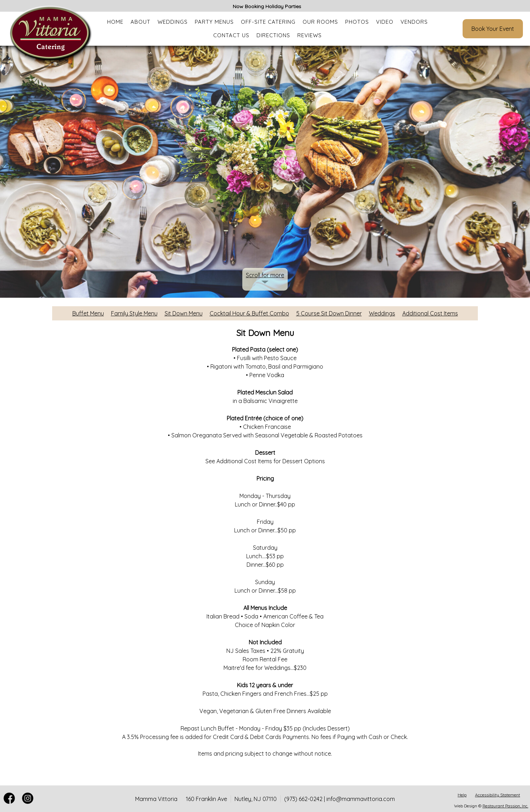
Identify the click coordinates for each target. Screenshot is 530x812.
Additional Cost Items (430, 313)
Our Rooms (320, 22)
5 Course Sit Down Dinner (329, 313)
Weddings (173, 22)
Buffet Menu (88, 313)
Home (115, 22)
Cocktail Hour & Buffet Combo (249, 313)
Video (385, 22)
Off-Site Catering (268, 22)
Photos (357, 22)
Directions (273, 35)
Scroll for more (265, 275)
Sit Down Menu (184, 313)
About (140, 22)
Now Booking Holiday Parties (267, 6)
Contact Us (231, 35)
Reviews (310, 35)
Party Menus (214, 22)
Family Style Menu (134, 313)
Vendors (414, 22)
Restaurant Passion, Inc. (505, 806)
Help (462, 795)
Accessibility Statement (498, 795)
